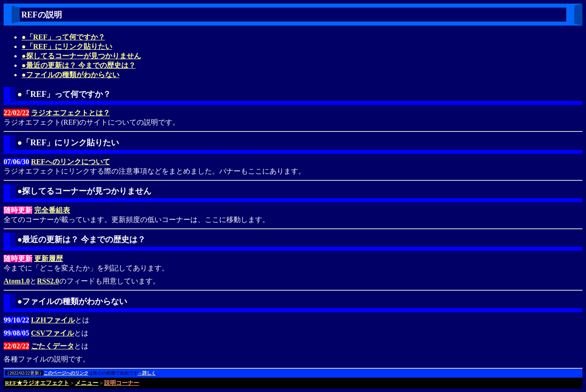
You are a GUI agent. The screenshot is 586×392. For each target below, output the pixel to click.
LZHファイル (53, 320)
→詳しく (147, 373)
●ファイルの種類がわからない (70, 75)
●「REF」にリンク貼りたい (67, 46)
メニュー (87, 383)
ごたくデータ (53, 346)
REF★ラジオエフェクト (37, 383)
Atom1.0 (17, 281)
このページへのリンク (66, 373)
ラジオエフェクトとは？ (70, 113)
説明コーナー (122, 383)
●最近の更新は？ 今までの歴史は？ (79, 65)
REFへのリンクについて (70, 162)
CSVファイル (53, 333)
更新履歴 (48, 259)
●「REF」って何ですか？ (63, 37)
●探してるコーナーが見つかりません (81, 56)
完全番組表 (52, 210)
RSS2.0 (48, 281)
